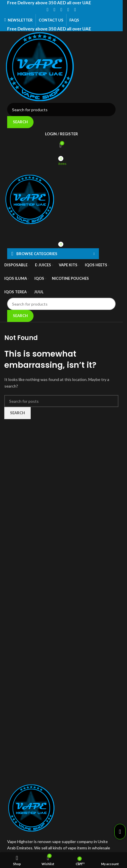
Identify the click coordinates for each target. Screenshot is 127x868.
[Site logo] (61, 67)
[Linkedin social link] (68, 9)
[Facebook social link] (48, 9)
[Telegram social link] (75, 9)
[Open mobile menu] (61, 168)
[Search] (61, 110)
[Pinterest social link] (61, 9)
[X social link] (54, 9)
